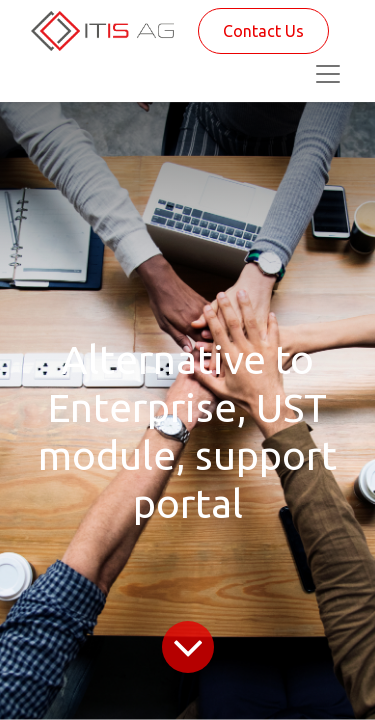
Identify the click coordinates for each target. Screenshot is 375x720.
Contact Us (263, 31)
